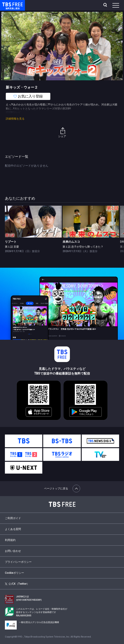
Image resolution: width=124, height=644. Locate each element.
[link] (33, 222)
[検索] (106, 5)
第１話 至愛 (12, 247)
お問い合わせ (13, 551)
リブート (11, 242)
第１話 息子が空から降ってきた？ (83, 247)
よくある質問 (13, 529)
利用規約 (10, 540)
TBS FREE (7, 4)
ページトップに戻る (62, 489)
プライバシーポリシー (18, 562)
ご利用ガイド (13, 518)
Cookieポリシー (14, 573)
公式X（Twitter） (17, 584)
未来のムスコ (71, 242)
